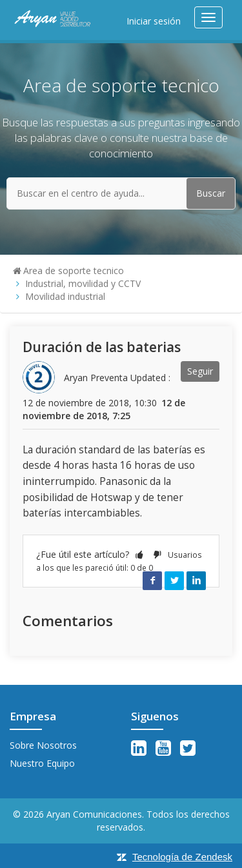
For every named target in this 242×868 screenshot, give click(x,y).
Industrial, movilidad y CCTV (83, 283)
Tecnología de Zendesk (182, 857)
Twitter (174, 580)
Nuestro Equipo (42, 763)
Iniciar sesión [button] (154, 21)
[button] (139, 554)
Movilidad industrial (65, 296)
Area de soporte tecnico (74, 271)
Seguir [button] (200, 371)
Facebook (152, 580)
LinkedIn (196, 580)
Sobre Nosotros (43, 745)
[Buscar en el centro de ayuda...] (121, 193)
